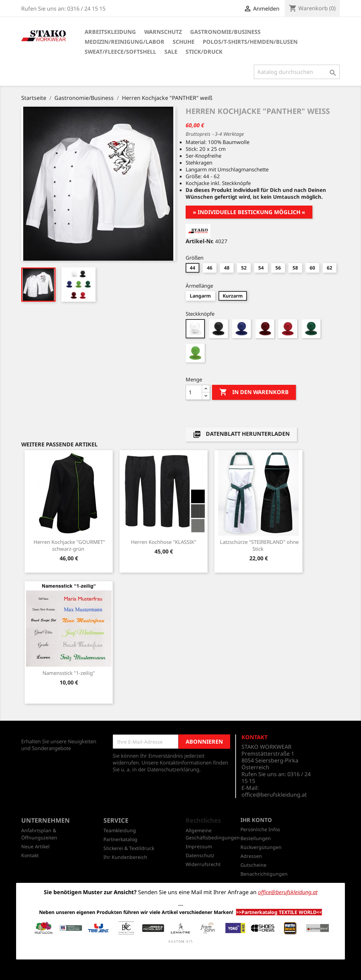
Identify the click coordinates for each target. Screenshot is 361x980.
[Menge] (194, 392)
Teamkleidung (120, 830)
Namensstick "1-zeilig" (69, 673)
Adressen (251, 856)
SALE (171, 52)
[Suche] (297, 72)
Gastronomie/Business (225, 32)
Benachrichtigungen (264, 874)
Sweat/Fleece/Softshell (120, 52)
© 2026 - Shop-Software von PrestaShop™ (180, 971)
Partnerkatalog (120, 839)
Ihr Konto (256, 820)
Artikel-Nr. (200, 241)
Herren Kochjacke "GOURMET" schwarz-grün (69, 545)
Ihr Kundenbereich (125, 857)
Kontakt (30, 855)
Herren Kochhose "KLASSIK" (164, 542)
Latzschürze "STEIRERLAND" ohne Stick (259, 545)
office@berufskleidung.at (274, 795)
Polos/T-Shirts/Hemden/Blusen (250, 42)
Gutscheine (253, 865)
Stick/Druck (204, 52)
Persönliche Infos (260, 829)
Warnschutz (163, 32)
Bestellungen (256, 838)
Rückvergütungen (261, 847)
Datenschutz (200, 855)
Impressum (199, 846)
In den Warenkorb (254, 392)
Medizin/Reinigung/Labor (125, 42)
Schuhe (184, 42)
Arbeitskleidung (110, 32)
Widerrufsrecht (203, 864)
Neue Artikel (35, 846)
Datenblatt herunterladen (241, 434)
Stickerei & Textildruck (129, 848)
